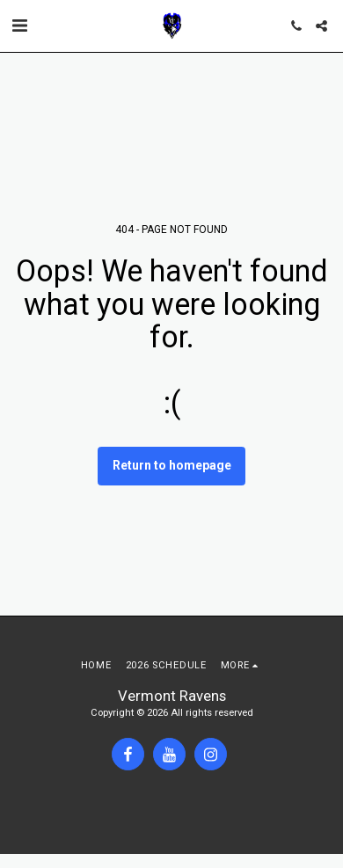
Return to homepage (172, 465)
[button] (19, 26)
